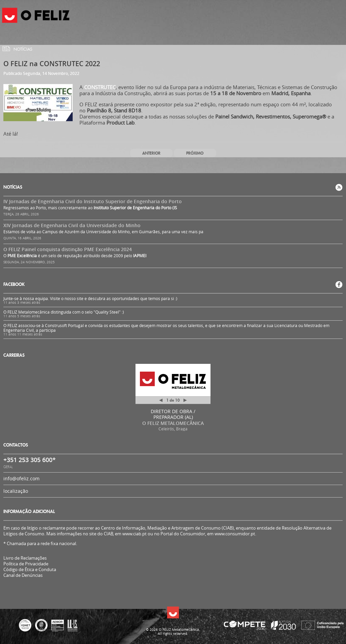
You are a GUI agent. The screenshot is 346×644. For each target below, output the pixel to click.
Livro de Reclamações (25, 558)
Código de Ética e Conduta (30, 570)
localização (16, 491)
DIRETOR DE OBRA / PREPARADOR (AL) (173, 414)
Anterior (151, 153)
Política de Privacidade (26, 564)
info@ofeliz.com (21, 478)
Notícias (23, 49)
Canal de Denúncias (23, 575)
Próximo (195, 153)
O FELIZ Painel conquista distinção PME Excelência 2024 (68, 249)
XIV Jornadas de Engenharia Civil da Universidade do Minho (72, 225)
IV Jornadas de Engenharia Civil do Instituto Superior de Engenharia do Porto (93, 201)
